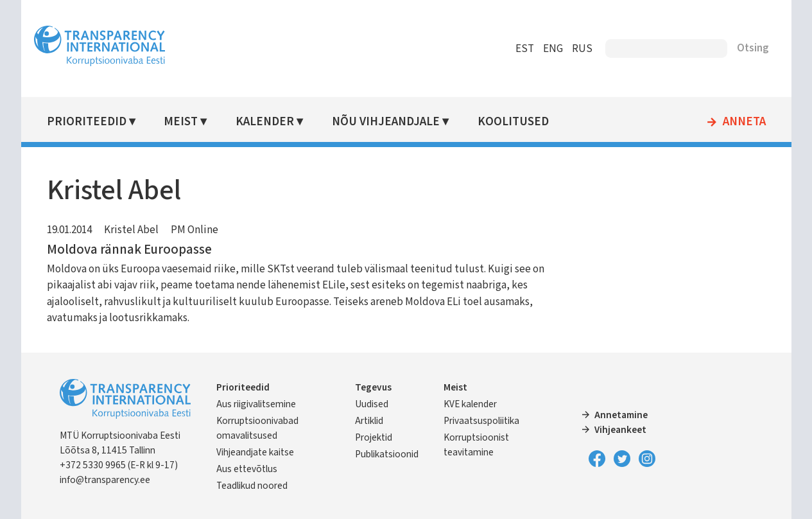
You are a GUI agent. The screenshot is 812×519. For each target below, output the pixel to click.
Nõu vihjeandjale (386, 122)
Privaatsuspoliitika (481, 421)
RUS (582, 49)
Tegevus (373, 387)
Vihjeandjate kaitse (255, 452)
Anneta (744, 122)
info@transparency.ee (105, 480)
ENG (553, 49)
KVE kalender (470, 404)
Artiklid (369, 421)
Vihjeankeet (620, 430)
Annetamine (621, 415)
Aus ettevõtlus (247, 469)
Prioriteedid (87, 122)
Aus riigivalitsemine (256, 404)
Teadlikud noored (252, 486)
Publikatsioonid (387, 454)
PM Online (194, 230)
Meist (181, 122)
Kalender (265, 122)
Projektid (374, 437)
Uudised (372, 404)
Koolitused (513, 122)
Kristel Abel (131, 230)
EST (525, 49)
